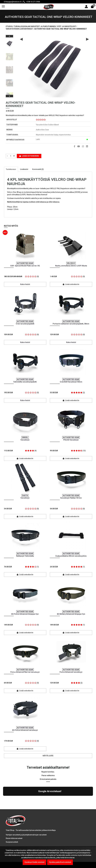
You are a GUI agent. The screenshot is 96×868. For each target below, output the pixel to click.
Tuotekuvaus (11, 169)
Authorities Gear (42, 130)
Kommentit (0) (38, 169)
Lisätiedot (24, 169)
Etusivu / (10, 26)
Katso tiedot (25, 284)
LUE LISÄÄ (11, 826)
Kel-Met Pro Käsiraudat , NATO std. (36, 837)
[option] (9, 43)
